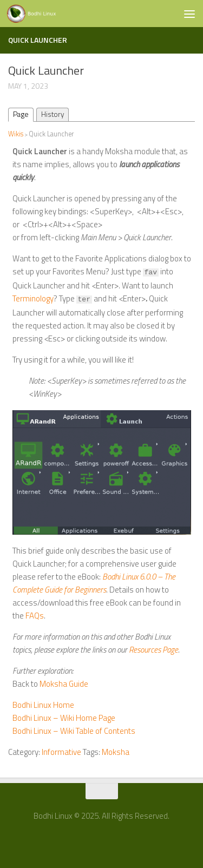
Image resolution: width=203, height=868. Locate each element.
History (53, 114)
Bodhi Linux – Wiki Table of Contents (74, 731)
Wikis (16, 134)
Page (21, 114)
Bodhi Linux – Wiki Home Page (64, 718)
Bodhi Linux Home (43, 705)
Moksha (116, 752)
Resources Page (153, 650)
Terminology (33, 298)
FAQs (35, 616)
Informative (61, 752)
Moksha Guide (64, 684)
